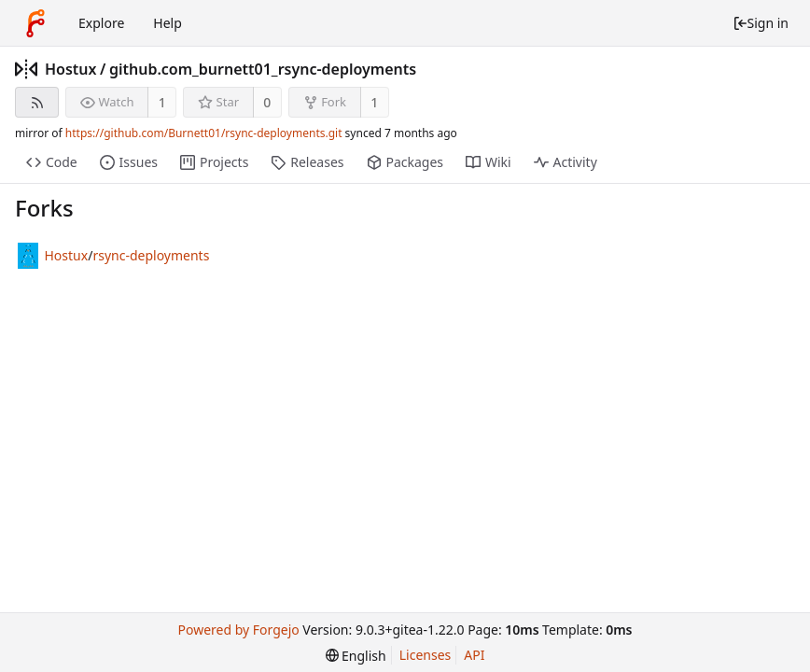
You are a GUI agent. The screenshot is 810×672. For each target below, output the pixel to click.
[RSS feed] (37, 102)
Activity (566, 162)
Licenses (426, 655)
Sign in (761, 23)
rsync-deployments (151, 255)
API (474, 655)
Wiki (489, 162)
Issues (129, 162)
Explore (101, 23)
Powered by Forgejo (238, 630)
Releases (307, 162)
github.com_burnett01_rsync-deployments (263, 69)
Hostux (71, 69)
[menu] (356, 656)
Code (52, 162)
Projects (214, 162)
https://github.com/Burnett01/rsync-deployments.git (204, 133)
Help (168, 23)
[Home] (35, 23)
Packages (405, 162)
